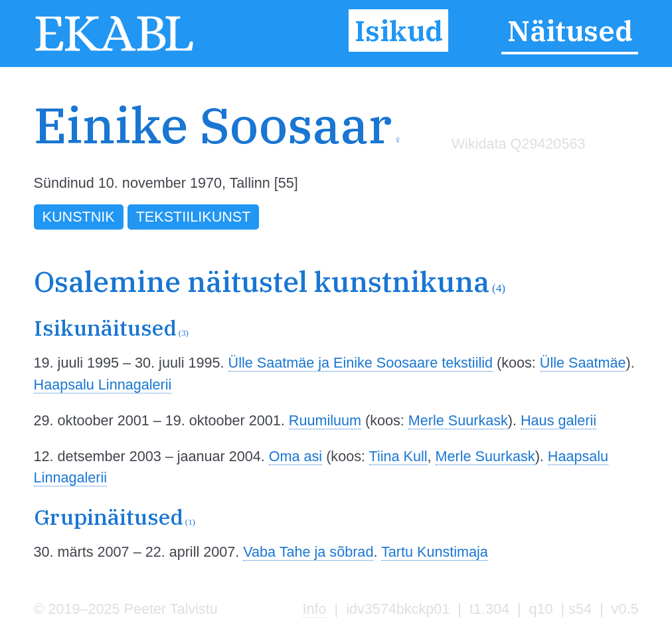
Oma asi (295, 456)
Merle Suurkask (458, 420)
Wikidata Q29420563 (519, 144)
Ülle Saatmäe (583, 363)
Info (315, 609)
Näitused (570, 31)
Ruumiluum (325, 420)
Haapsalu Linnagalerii (103, 385)
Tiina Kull (398, 456)
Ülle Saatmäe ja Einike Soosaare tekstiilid (361, 363)
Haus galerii (558, 420)
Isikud (399, 31)
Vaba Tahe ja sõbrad (308, 552)
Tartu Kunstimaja (435, 552)
